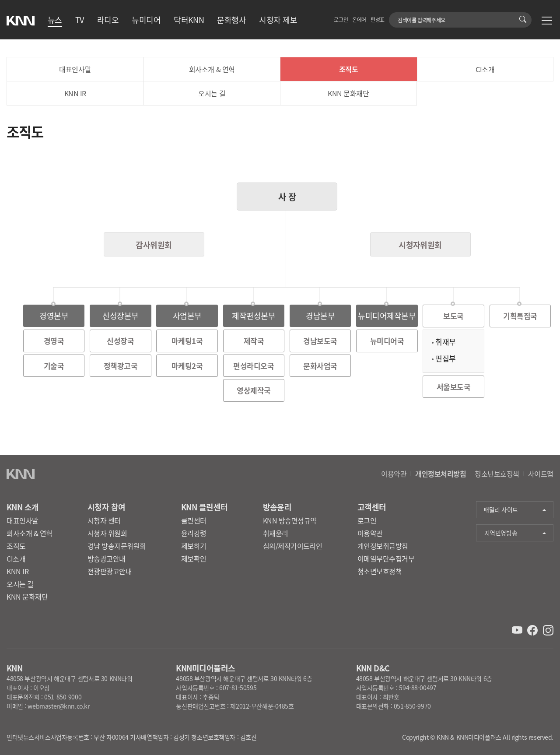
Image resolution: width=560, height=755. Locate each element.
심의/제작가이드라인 (293, 546)
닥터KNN (189, 20)
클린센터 (194, 520)
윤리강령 (194, 533)
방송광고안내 (107, 558)
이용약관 (394, 474)
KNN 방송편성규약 (290, 520)
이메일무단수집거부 (386, 558)
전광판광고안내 (110, 571)
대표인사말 (75, 69)
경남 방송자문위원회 (117, 546)
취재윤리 (276, 533)
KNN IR (75, 93)
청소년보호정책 (497, 474)
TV (80, 20)
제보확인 (194, 558)
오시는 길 (212, 93)
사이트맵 (541, 474)
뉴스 (55, 20)
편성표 (378, 19)
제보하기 (194, 546)
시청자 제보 (278, 20)
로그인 (341, 19)
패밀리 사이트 (501, 509)
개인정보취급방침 (383, 546)
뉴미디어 (146, 20)
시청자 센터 (104, 520)
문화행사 (231, 20)
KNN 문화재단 (348, 93)
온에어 (359, 19)
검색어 (394, 16)
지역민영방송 (501, 533)
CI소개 (485, 69)
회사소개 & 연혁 (212, 69)
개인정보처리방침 (441, 474)
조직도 (349, 69)
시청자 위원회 (107, 533)
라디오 (108, 20)
